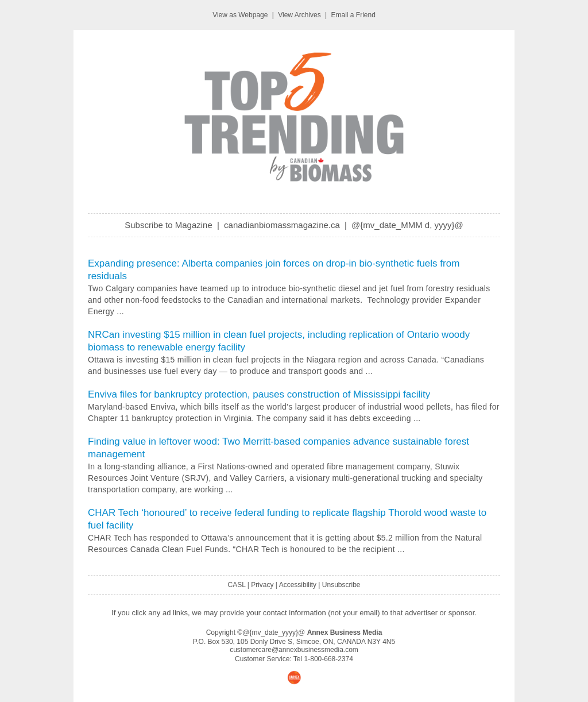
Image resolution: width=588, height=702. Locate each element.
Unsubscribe (341, 585)
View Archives (299, 15)
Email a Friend (353, 15)
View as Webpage (240, 15)
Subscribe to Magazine (169, 225)
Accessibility (298, 585)
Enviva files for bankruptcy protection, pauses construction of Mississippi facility (259, 394)
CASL (236, 585)
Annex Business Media (345, 632)
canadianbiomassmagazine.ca (282, 225)
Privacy (262, 585)
